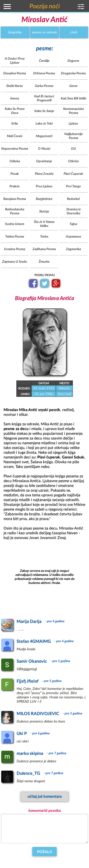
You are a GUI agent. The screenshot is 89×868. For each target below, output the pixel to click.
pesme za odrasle (44, 32)
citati (74, 32)
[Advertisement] (45, 577)
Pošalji (44, 852)
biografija (15, 32)
